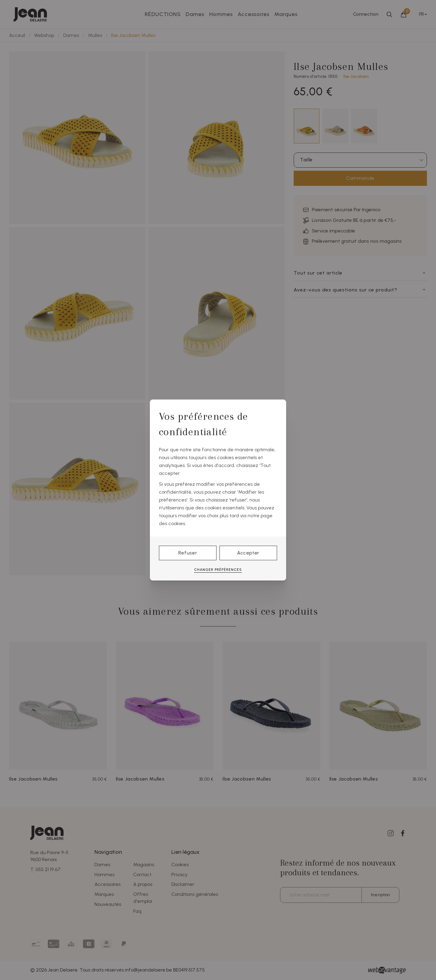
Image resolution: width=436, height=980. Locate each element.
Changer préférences (218, 570)
